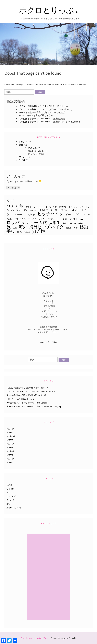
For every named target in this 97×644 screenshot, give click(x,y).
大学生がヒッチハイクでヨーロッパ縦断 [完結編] (42, 119)
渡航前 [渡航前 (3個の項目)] (69, 228)
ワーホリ (23, 157)
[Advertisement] (49, 577)
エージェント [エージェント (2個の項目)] (38, 207)
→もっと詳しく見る (48, 342)
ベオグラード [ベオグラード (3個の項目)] (53, 219)
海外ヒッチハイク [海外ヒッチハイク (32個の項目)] (47, 227)
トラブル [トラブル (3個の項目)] (63, 210)
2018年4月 (11, 451)
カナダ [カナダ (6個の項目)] (63, 207)
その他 (22, 160)
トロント (23, 142)
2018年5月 (11, 448)
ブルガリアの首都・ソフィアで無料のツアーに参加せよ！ (47, 109)
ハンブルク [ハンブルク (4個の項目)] (30, 215)
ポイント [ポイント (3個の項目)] (74, 219)
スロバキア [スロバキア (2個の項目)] (34, 210)
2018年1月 (11, 463)
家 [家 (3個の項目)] (75, 223)
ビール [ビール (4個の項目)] (69, 215)
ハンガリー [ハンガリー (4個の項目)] (17, 215)
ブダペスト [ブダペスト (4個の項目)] (80, 215)
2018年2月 (11, 459)
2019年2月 (11, 429)
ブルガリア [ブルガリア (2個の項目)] (32, 219)
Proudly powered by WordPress (35, 638)
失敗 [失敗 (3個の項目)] (64, 223)
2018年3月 (11, 455)
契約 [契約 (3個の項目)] (70, 223)
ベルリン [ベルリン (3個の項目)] (64, 219)
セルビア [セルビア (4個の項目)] (44, 210)
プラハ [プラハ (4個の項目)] (42, 219)
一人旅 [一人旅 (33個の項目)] (41, 223)
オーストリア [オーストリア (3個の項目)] (51, 207)
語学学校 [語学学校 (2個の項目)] (27, 232)
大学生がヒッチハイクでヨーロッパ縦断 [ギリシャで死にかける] (50, 122)
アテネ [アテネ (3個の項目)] (29, 207)
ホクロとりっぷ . (48, 10)
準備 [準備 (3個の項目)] (76, 228)
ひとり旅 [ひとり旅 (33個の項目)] (15, 206)
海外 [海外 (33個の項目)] (23, 227)
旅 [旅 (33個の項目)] (9, 227)
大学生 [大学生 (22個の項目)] (55, 223)
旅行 (21, 145)
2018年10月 (11, 436)
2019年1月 (11, 433)
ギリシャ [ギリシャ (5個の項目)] (73, 207)
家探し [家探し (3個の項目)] (81, 223)
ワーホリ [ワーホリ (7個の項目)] (27, 223)
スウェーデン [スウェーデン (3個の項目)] (22, 210)
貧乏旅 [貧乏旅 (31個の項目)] (39, 231)
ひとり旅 (32, 148)
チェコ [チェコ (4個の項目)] (54, 210)
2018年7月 (11, 440)
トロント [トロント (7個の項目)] (74, 210)
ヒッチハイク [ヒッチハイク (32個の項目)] (50, 214)
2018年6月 (11, 444)
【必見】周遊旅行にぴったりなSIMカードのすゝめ (43, 106)
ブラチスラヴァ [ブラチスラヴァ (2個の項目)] (21, 219)
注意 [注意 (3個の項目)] (15, 228)
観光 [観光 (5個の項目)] (19, 232)
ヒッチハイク (34, 154)
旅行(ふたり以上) (36, 151)
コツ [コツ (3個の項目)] (82, 207)
